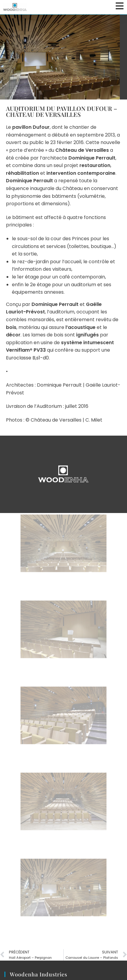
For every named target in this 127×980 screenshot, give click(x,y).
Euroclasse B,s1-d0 (27, 358)
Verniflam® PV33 (26, 350)
